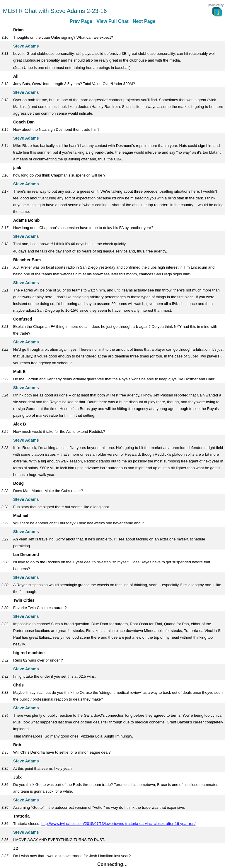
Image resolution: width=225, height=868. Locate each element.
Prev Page (81, 21)
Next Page (144, 21)
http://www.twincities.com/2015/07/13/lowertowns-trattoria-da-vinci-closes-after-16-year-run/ (118, 824)
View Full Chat (112, 21)
